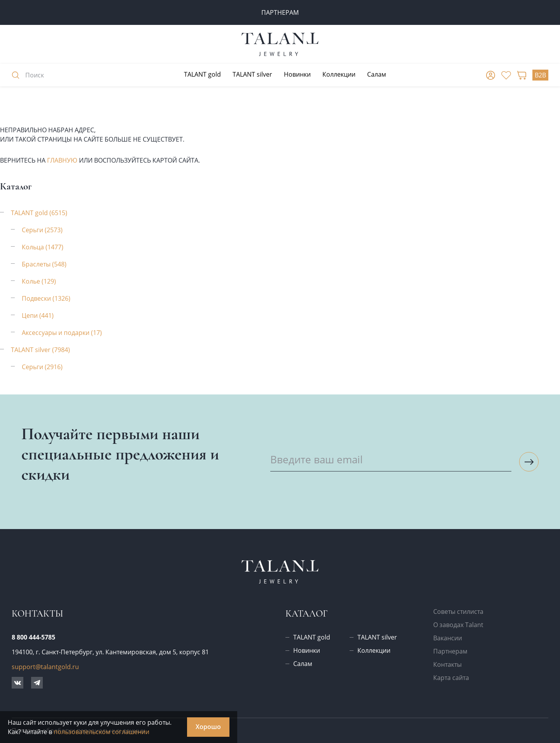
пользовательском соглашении (101, 732)
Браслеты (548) (44, 264)
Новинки (297, 74)
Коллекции (339, 74)
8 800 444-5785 (33, 637)
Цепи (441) (38, 315)
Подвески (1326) (46, 298)
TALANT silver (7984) (40, 350)
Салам (377, 74)
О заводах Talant (458, 625)
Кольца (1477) (43, 247)
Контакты (447, 664)
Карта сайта (451, 678)
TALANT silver (252, 74)
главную (62, 160)
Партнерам (450, 651)
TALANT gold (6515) (39, 213)
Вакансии (448, 638)
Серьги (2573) (42, 230)
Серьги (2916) (42, 367)
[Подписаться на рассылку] (529, 462)
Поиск (28, 75)
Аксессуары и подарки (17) (62, 333)
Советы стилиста (458, 612)
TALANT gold (202, 74)
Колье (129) (39, 281)
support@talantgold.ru (45, 667)
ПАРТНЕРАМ (280, 12)
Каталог (306, 614)
